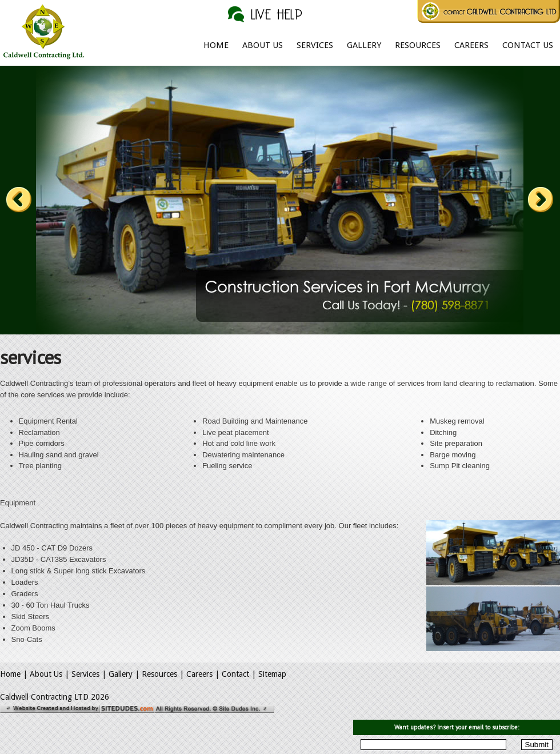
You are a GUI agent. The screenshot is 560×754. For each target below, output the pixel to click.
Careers (471, 45)
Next (541, 200)
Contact (235, 674)
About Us (263, 45)
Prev (19, 200)
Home (216, 45)
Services (315, 45)
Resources (418, 45)
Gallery (364, 45)
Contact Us (528, 45)
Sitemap (272, 674)
